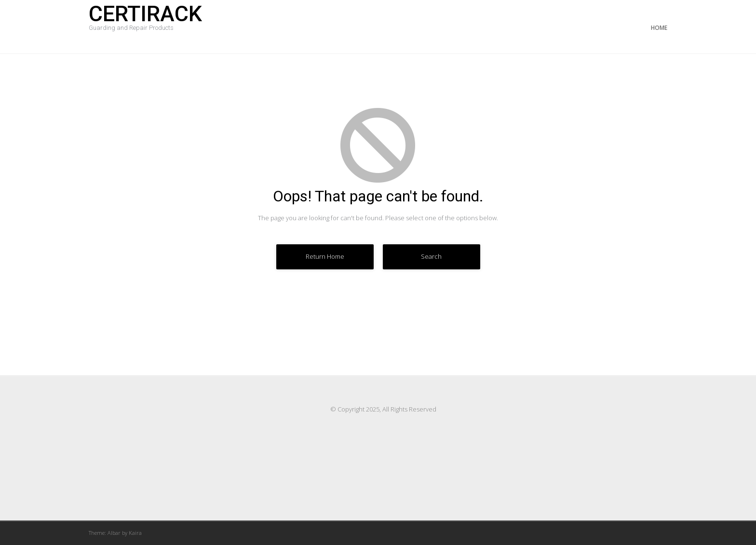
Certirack (145, 20)
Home (659, 28)
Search (431, 256)
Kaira (135, 533)
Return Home (325, 256)
